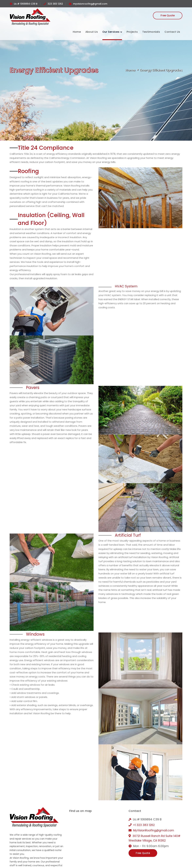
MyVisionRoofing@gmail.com (154, 830)
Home (130, 70)
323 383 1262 (55, 4)
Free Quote (168, 15)
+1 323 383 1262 (144, 825)
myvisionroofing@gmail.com (90, 4)
